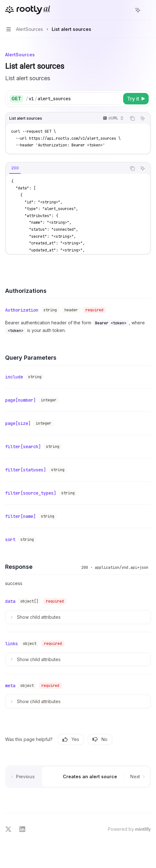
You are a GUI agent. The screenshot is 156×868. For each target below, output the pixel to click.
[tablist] (66, 168)
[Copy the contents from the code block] (132, 118)
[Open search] (126, 10)
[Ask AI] (143, 118)
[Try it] (136, 99)
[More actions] (148, 10)
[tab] (15, 168)
